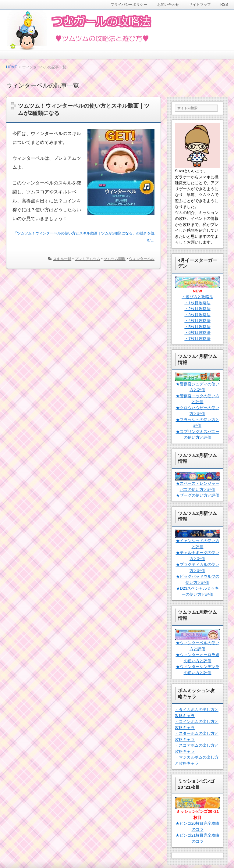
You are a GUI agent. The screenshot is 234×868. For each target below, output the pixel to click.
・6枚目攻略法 (197, 332)
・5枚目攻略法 (197, 327)
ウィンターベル (142, 259)
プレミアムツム (87, 259)
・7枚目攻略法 (197, 339)
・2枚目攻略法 (197, 309)
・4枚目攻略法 (197, 321)
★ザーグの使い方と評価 (198, 495)
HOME (12, 67)
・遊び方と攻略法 (197, 297)
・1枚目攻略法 (197, 303)
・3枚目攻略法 (197, 315)
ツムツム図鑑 (115, 259)
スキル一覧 (62, 259)
